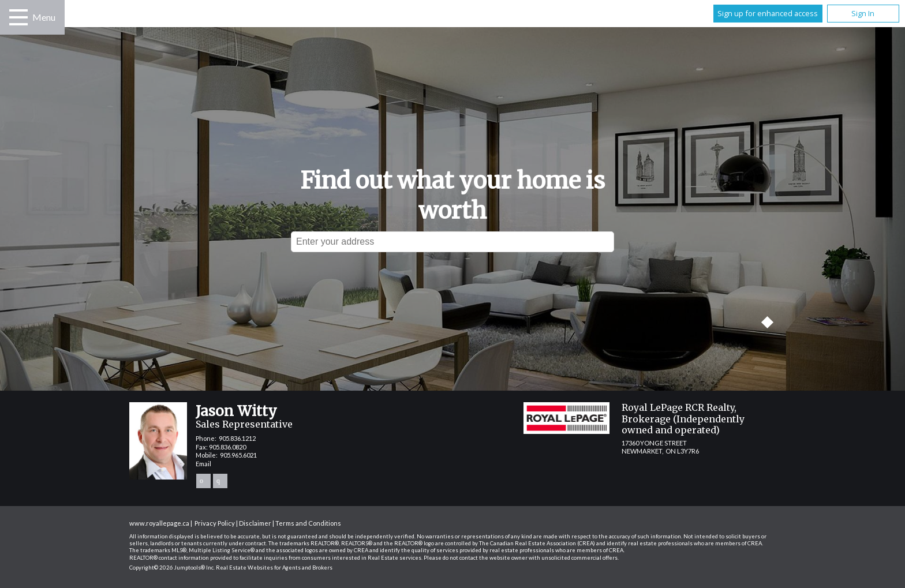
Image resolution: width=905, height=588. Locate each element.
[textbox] (452, 242)
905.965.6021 (238, 455)
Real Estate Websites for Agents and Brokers (274, 568)
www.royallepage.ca (159, 523)
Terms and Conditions (308, 523)
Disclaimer (255, 523)
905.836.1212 (237, 438)
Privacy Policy (215, 523)
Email (203, 464)
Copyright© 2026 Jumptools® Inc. (172, 568)
